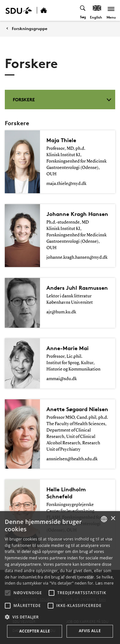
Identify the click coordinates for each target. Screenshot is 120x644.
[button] (8, 593)
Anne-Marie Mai (68, 348)
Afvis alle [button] (90, 631)
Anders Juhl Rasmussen (77, 288)
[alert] (60, 578)
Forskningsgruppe (30, 29)
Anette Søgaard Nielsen (77, 409)
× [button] (113, 519)
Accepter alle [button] (35, 631)
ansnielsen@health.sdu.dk (72, 459)
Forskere (62, 100)
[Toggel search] (83, 10)
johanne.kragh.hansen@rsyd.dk (77, 257)
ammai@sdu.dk (62, 379)
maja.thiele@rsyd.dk (66, 184)
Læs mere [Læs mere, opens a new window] (104, 583)
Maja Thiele (61, 140)
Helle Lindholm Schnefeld (66, 493)
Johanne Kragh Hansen (77, 214)
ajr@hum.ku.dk (61, 312)
